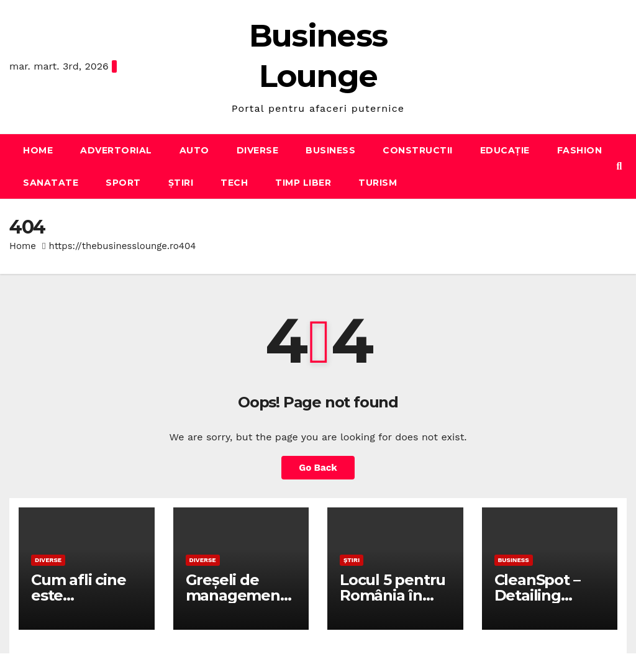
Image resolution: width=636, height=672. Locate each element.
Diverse (258, 150)
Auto (194, 150)
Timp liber (303, 183)
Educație (505, 150)
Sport (123, 183)
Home (38, 150)
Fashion (580, 150)
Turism (378, 183)
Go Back (318, 468)
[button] (620, 166)
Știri (181, 183)
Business (330, 150)
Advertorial (116, 150)
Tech (234, 183)
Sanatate (51, 183)
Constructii (418, 150)
